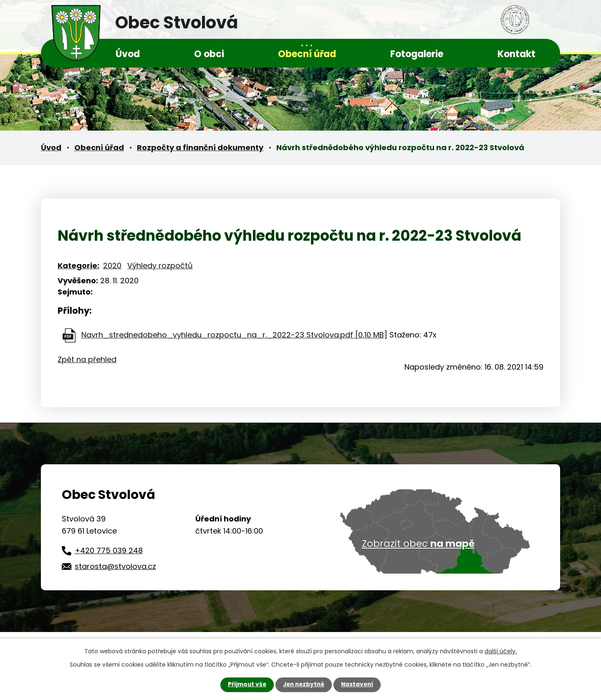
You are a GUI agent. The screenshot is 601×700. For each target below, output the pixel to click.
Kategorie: (78, 266)
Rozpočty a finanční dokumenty (200, 147)
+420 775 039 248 (109, 550)
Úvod (128, 54)
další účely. (501, 651)
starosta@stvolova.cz (115, 566)
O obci (209, 54)
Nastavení (359, 685)
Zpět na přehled (87, 359)
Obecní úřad (307, 54)
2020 (112, 266)
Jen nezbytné (304, 685)
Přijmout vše (245, 685)
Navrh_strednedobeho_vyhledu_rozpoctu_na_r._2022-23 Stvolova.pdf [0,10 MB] (234, 335)
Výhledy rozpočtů (160, 266)
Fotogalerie (417, 54)
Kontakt (516, 54)
